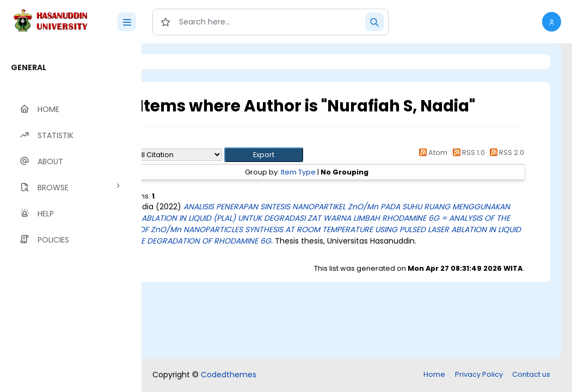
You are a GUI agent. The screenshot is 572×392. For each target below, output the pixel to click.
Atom (432, 153)
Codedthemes (229, 375)
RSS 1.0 (467, 153)
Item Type (343, 172)
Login (188, 62)
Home (434, 374)
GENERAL (29, 67)
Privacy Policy (479, 374)
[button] (552, 22)
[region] (71, 218)
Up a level (201, 142)
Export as (194, 155)
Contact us (531, 374)
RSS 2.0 (505, 153)
